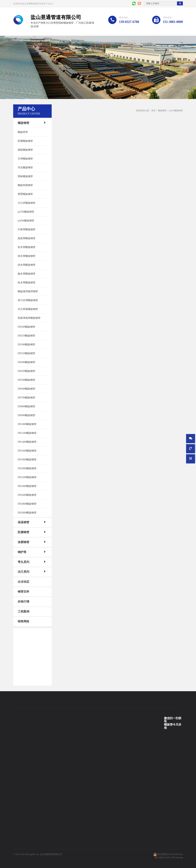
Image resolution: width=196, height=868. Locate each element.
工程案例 (23, 611)
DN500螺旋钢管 (26, 380)
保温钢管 (23, 522)
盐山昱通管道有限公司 (51, 854)
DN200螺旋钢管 (26, 327)
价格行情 (23, 602)
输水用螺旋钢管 (27, 274)
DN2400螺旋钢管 (27, 486)
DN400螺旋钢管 (26, 362)
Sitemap (179, 858)
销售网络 (23, 621)
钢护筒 (22, 552)
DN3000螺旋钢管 (27, 513)
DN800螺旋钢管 (26, 406)
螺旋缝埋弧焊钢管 (28, 291)
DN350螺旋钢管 (26, 353)
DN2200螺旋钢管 (27, 477)
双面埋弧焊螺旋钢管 (29, 318)
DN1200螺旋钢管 (27, 433)
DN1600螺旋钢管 (27, 451)
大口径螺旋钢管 (27, 203)
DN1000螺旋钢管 (27, 424)
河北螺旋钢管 (25, 168)
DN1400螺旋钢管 (27, 442)
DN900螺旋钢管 (26, 415)
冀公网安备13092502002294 (170, 854)
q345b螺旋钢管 (26, 221)
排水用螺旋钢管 (27, 256)
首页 (153, 111)
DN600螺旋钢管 (26, 389)
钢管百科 (23, 592)
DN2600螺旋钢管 (27, 495)
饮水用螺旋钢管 (27, 247)
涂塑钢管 (23, 542)
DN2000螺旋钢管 (27, 468)
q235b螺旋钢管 (26, 212)
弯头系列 (23, 562)
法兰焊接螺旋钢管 (28, 309)
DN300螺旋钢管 (26, 345)
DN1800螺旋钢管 (27, 460)
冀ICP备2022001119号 (165, 858)
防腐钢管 (23, 532)
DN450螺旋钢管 (26, 371)
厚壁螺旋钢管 (25, 194)
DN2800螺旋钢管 (27, 504)
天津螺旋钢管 (25, 159)
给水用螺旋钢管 (27, 283)
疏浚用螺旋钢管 (27, 238)
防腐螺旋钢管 (25, 141)
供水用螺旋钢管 (27, 265)
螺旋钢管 (23, 123)
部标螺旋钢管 (25, 176)
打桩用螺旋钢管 (27, 229)
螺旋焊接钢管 (25, 185)
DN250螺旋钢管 (26, 336)
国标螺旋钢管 (25, 150)
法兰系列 (23, 572)
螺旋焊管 (23, 132)
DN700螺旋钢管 (26, 398)
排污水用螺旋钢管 (28, 300)
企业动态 (23, 582)
